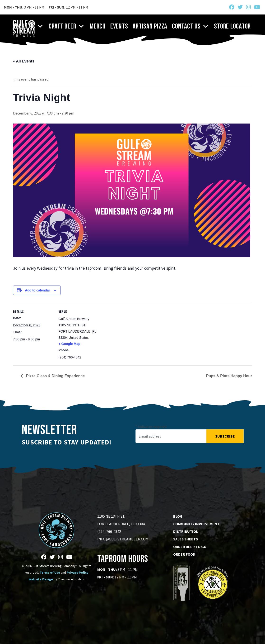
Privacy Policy (77, 572)
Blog (178, 516)
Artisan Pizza (150, 26)
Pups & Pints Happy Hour (229, 376)
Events (119, 26)
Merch (98, 26)
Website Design (41, 579)
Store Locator (232, 26)
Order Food (184, 554)
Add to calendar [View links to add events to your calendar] (37, 290)
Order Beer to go (190, 547)
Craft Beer (67, 26)
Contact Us (191, 26)
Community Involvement (196, 524)
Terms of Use (50, 572)
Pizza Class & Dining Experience (55, 376)
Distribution (186, 531)
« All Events (24, 61)
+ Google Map (70, 344)
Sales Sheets (186, 539)
